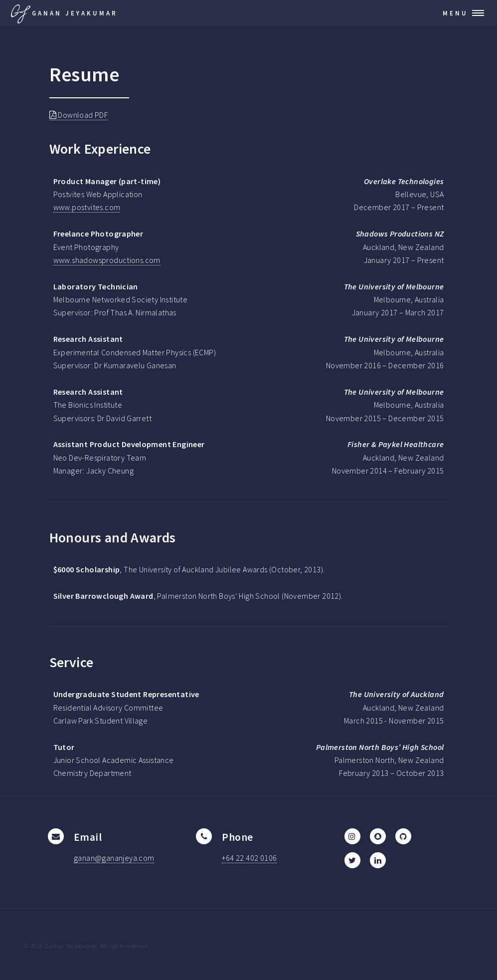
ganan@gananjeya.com (114, 858)
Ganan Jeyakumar (64, 13)
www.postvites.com (87, 207)
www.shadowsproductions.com (107, 260)
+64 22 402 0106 (249, 858)
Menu (455, 13)
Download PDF (79, 115)
